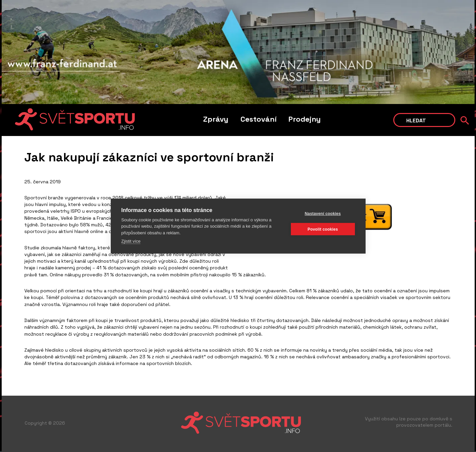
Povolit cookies (323, 229)
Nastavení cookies (323, 213)
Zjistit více (131, 241)
